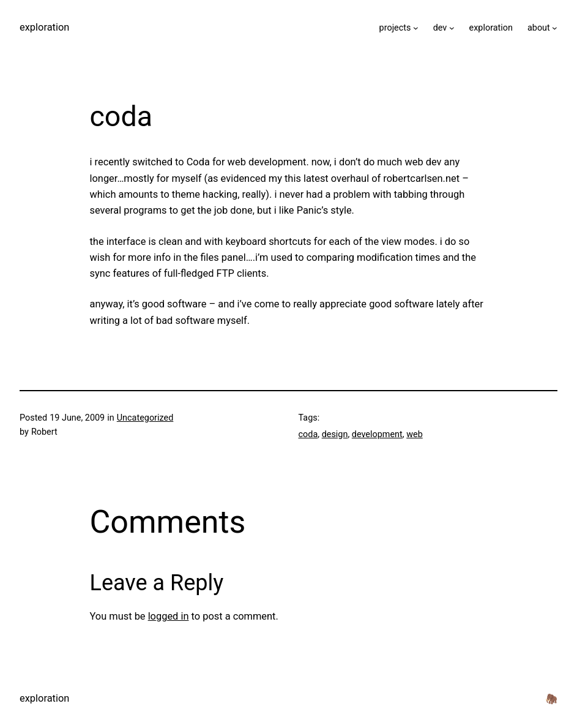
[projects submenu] (416, 28)
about (539, 28)
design (335, 434)
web (415, 434)
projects (395, 28)
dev (440, 28)
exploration (44, 27)
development (377, 434)
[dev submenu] (452, 28)
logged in (169, 616)
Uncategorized (145, 418)
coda (308, 434)
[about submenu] (555, 28)
